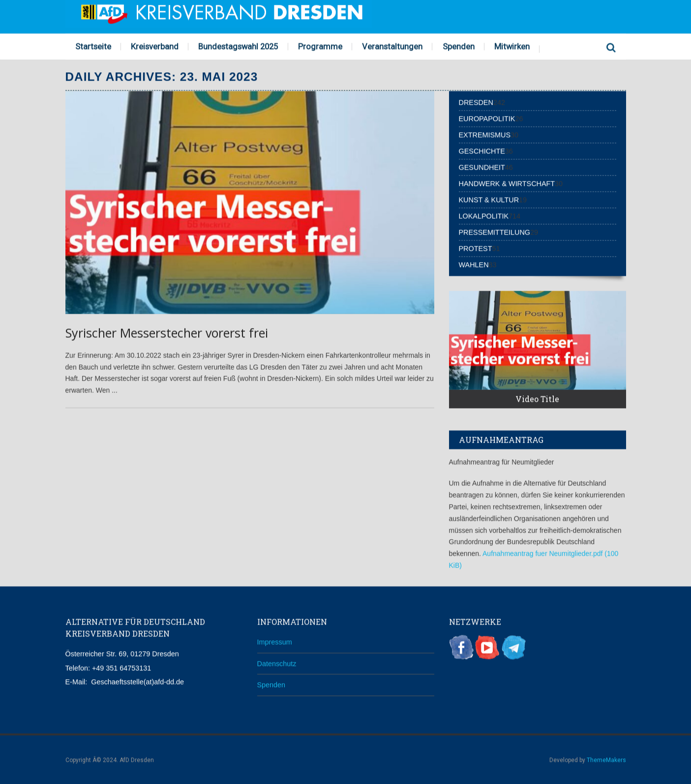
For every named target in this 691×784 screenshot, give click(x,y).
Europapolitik (487, 118)
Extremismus (485, 134)
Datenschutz (277, 663)
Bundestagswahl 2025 (238, 46)
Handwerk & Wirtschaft (507, 183)
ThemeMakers (606, 759)
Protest (476, 248)
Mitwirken (512, 46)
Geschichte (482, 151)
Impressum (275, 641)
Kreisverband (155, 46)
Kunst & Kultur (489, 199)
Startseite (93, 46)
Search (611, 45)
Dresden (476, 102)
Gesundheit (482, 167)
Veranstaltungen (392, 46)
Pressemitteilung (495, 232)
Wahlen (474, 264)
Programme (320, 46)
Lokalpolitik (484, 215)
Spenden (459, 46)
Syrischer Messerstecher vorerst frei (167, 332)
